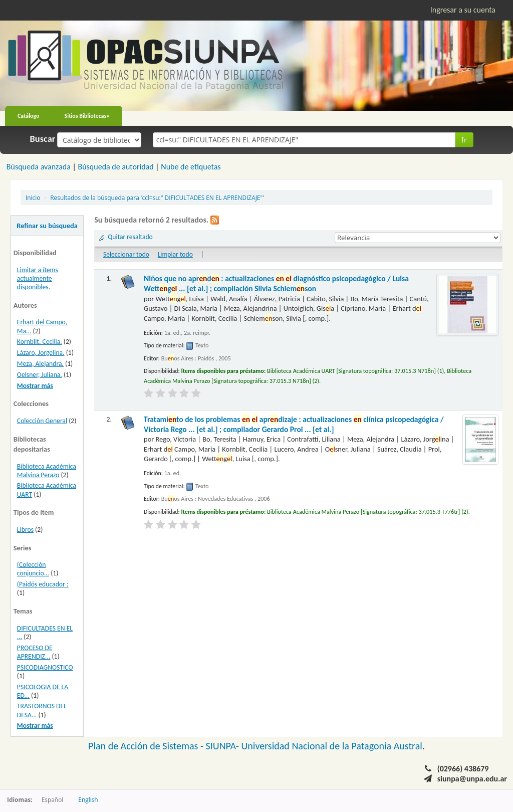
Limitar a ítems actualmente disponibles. (38, 278)
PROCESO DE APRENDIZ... (35, 652)
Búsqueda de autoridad (115, 167)
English (88, 799)
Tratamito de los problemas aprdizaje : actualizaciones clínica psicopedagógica (294, 424)
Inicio (33, 197)
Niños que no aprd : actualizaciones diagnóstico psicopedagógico (276, 283)
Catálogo (29, 116)
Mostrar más (35, 386)
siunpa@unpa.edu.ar (472, 779)
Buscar (43, 139)
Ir (464, 140)
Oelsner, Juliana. (40, 375)
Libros (25, 530)
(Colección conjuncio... (33, 569)
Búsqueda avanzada (39, 167)
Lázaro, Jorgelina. (41, 353)
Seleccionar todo (126, 254)
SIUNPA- (224, 746)
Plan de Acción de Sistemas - (147, 746)
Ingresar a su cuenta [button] (463, 10)
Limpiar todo (175, 254)
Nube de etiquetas (191, 167)
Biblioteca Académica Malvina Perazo (47, 471)
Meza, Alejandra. (40, 364)
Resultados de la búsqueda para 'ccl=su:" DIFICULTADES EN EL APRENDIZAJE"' (157, 197)
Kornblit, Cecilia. (40, 342)
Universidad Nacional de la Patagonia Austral (332, 746)
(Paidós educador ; (43, 584)
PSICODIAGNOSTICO (45, 667)
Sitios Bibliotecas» (87, 116)
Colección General (42, 421)
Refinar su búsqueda (47, 226)
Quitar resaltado (130, 237)
